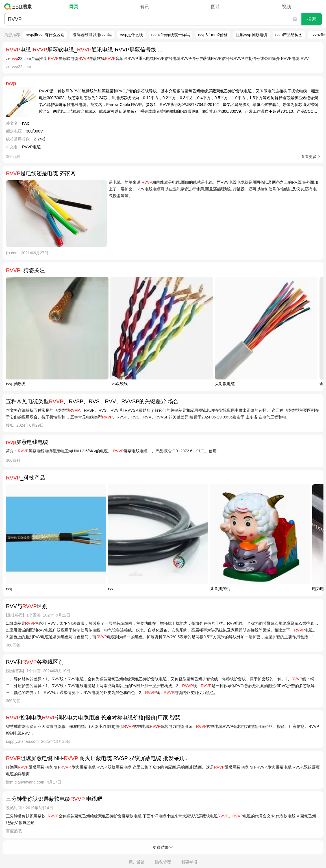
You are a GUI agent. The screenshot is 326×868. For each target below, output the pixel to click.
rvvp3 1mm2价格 (213, 35)
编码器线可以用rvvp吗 (92, 35)
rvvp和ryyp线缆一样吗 (170, 35)
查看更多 (309, 157)
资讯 (145, 7)
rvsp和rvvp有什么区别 (45, 35)
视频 (286, 7)
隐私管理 (163, 862)
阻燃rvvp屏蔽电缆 (251, 35)
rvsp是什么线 (131, 35)
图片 (216, 7)
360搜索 (19, 6)
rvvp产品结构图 (289, 35)
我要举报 (189, 862)
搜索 (312, 19)
